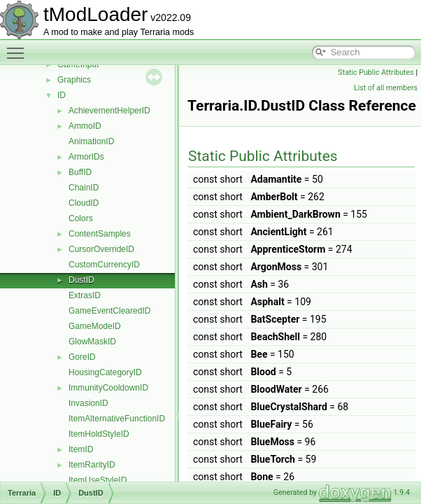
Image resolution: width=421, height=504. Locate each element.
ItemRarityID (92, 465)
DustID (81, 280)
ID (62, 95)
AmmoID (85, 126)
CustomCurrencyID (104, 265)
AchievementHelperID (109, 111)
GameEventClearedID (109, 311)
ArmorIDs (86, 157)
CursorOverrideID (101, 249)
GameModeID (95, 326)
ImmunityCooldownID (108, 388)
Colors (81, 218)
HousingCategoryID (105, 372)
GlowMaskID (92, 342)
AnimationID (91, 141)
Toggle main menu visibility (19, 47)
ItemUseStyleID (98, 480)
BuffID (80, 172)
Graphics (74, 80)
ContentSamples (100, 234)
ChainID (84, 188)
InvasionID (88, 403)
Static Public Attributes (376, 72)
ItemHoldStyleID (99, 434)
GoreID (82, 357)
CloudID (84, 203)
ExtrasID (85, 295)
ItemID (81, 449)
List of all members (386, 88)
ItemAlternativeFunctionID (117, 419)
